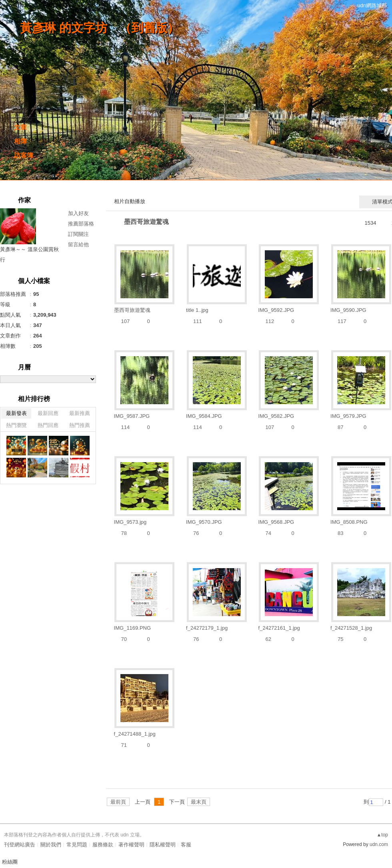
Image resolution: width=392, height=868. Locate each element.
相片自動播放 (130, 201)
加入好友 (78, 213)
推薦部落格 (81, 224)
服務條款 (103, 845)
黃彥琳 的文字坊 (64, 28)
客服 (186, 845)
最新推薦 (80, 413)
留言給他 (78, 244)
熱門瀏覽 (16, 425)
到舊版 (149, 28)
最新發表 (16, 413)
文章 (20, 127)
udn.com (379, 844)
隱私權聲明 (163, 845)
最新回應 (48, 413)
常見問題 (77, 845)
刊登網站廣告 (20, 845)
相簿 (20, 141)
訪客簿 (24, 155)
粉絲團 (10, 862)
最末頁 (199, 802)
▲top (382, 835)
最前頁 (118, 802)
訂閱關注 (78, 234)
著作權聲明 (131, 845)
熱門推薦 (80, 425)
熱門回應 (48, 425)
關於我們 (51, 845)
